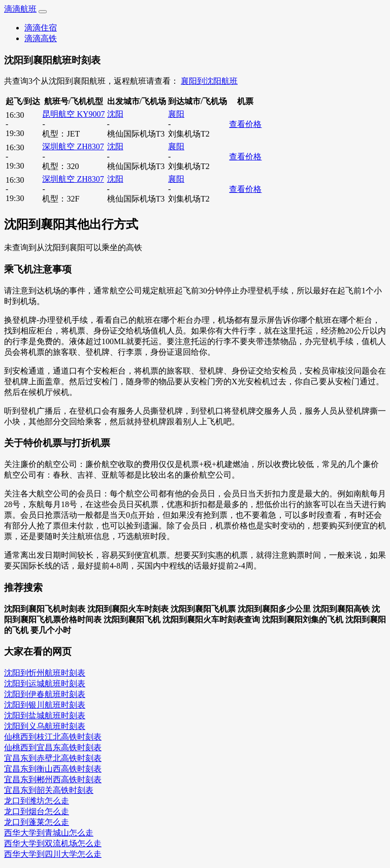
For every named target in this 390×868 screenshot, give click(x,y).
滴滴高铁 (41, 38)
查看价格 (245, 124)
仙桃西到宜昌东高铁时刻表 (53, 747)
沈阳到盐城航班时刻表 (45, 715)
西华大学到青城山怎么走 (49, 833)
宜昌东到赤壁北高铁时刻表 (53, 758)
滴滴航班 (20, 9)
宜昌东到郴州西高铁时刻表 (53, 779)
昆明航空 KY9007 (73, 114)
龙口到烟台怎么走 (37, 811)
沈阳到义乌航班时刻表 (45, 726)
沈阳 (115, 114)
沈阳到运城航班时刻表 (45, 683)
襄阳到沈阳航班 (209, 81)
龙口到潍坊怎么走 (37, 801)
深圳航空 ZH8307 (73, 146)
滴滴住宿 (41, 28)
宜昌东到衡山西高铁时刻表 (53, 769)
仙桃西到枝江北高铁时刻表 (53, 737)
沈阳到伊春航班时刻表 (45, 694)
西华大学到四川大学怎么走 (53, 854)
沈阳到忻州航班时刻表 (45, 673)
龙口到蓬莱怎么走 (37, 822)
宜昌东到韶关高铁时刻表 (49, 790)
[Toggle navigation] (43, 12)
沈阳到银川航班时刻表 (45, 705)
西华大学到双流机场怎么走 (53, 843)
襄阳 (176, 114)
